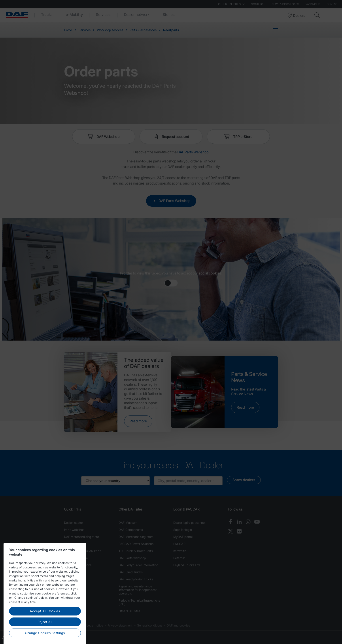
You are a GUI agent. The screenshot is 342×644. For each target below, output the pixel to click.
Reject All (45, 635)
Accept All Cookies (45, 624)
